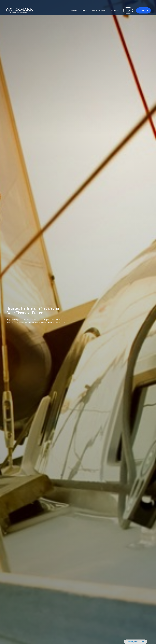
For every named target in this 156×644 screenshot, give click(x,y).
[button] (73, 5)
